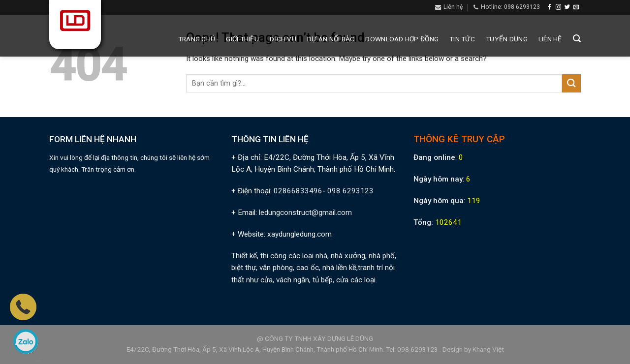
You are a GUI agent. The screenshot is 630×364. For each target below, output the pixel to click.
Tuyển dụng (507, 39)
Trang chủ (197, 39)
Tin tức (462, 39)
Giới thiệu (242, 39)
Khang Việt (488, 349)
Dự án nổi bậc (331, 39)
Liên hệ (550, 39)
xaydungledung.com (299, 234)
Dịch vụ (283, 39)
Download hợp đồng (402, 39)
